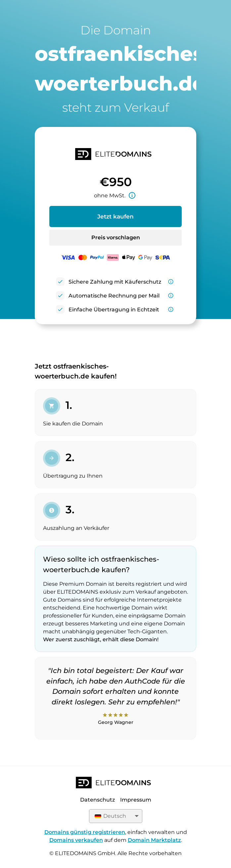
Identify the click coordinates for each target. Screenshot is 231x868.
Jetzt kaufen (115, 217)
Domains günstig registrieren (85, 832)
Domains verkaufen (76, 840)
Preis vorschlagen (116, 237)
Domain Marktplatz (154, 840)
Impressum (136, 800)
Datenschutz (97, 800)
